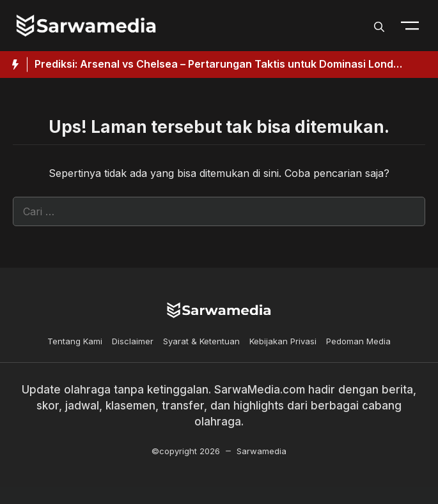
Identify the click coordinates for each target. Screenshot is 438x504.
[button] (379, 26)
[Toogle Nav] (410, 26)
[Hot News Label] (14, 65)
